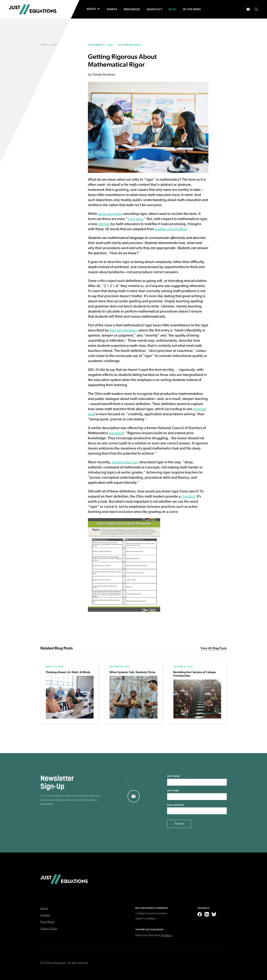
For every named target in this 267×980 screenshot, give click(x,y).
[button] (95, 9)
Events (112, 9)
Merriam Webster (123, 331)
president (116, 433)
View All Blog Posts (214, 648)
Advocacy (154, 9)
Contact (45, 915)
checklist (188, 497)
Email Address (176, 805)
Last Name (173, 791)
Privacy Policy (49, 929)
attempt (104, 224)
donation (167, 935)
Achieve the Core (125, 462)
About (44, 908)
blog (54, 45)
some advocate (110, 214)
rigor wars (135, 219)
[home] (33, 9)
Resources (132, 9)
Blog (173, 9)
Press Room (48, 922)
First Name (173, 776)
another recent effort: (171, 229)
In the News (192, 9)
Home (44, 45)
